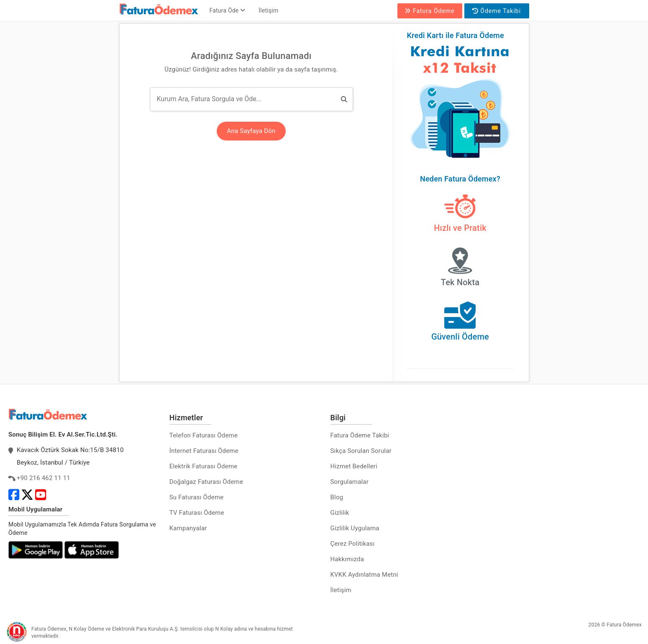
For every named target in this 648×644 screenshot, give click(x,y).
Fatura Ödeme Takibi (360, 435)
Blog (337, 497)
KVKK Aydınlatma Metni (364, 575)
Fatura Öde (228, 10)
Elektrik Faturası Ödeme (204, 466)
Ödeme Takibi (497, 11)
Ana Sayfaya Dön (251, 131)
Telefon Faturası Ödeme (204, 435)
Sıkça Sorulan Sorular (361, 451)
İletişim (268, 10)
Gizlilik (340, 513)
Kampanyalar (188, 528)
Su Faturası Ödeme (197, 497)
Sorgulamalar (350, 482)
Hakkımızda (347, 559)
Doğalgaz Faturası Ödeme (206, 482)
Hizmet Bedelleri (354, 466)
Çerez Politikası (353, 544)
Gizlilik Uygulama (355, 528)
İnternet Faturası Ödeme (204, 451)
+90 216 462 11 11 (44, 478)
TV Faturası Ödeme (197, 513)
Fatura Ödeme (429, 11)
